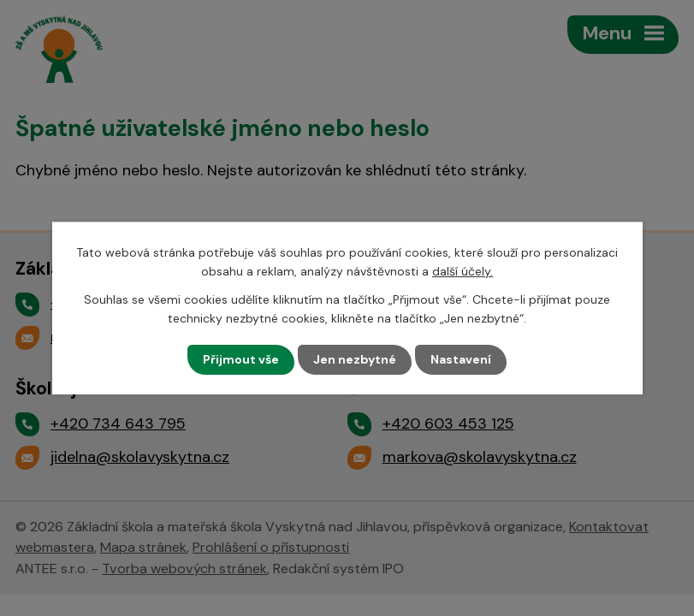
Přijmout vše (241, 359)
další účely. (463, 271)
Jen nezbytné (355, 359)
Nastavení (461, 359)
